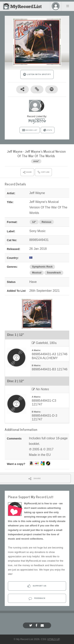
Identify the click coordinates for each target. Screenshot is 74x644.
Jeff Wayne (15, 151)
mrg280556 (37, 121)
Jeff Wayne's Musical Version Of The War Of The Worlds (42, 153)
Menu (68, 6)
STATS (48, 130)
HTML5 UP (53, 639)
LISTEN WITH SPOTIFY (37, 74)
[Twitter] (31, 625)
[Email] (43, 625)
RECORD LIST (30, 130)
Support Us (37, 586)
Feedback (37, 598)
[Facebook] (37, 625)
